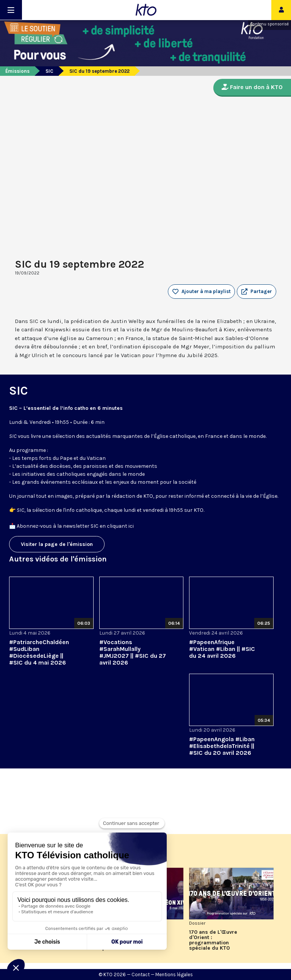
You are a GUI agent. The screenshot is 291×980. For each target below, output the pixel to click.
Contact (141, 975)
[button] (257, 292)
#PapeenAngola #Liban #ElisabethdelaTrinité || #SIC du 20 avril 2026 (222, 746)
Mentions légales (174, 975)
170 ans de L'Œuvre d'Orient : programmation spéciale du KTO (213, 940)
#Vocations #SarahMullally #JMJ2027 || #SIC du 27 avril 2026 (133, 652)
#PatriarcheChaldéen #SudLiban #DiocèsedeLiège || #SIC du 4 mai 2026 (39, 652)
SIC (49, 71)
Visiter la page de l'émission (57, 544)
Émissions (17, 71)
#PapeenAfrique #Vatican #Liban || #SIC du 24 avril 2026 (222, 649)
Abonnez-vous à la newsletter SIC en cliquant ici (75, 526)
